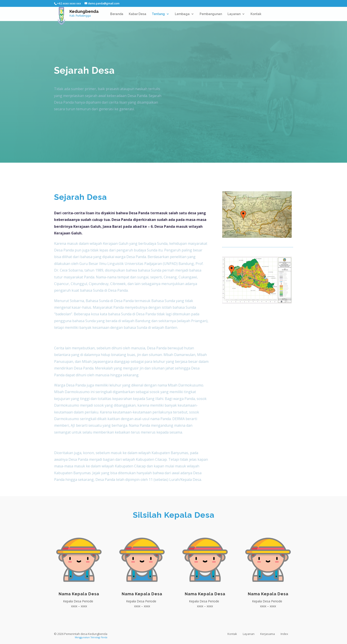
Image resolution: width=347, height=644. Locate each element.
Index (284, 634)
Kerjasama (268, 634)
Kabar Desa (138, 14)
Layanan (234, 14)
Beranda (117, 14)
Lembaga (182, 14)
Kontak (256, 14)
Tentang (158, 14)
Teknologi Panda (99, 637)
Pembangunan (211, 14)
